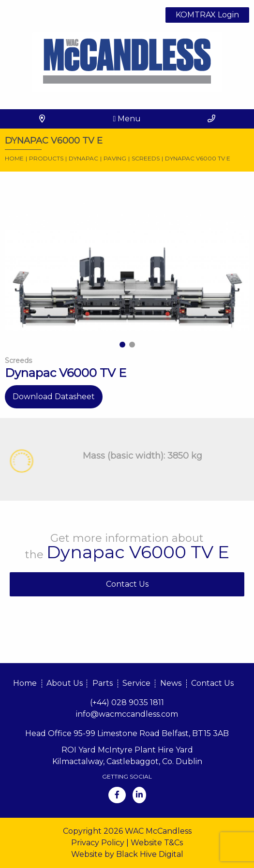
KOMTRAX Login (207, 15)
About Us (65, 683)
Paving (115, 158)
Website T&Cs (157, 843)
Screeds (146, 158)
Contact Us (127, 584)
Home (14, 158)
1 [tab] (122, 345)
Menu (127, 119)
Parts (103, 683)
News (171, 683)
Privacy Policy (98, 843)
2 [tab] (132, 345)
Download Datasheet (54, 397)
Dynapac (83, 158)
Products (46, 158)
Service (136, 683)
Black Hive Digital (150, 854)
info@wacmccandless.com (127, 714)
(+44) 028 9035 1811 (127, 702)
